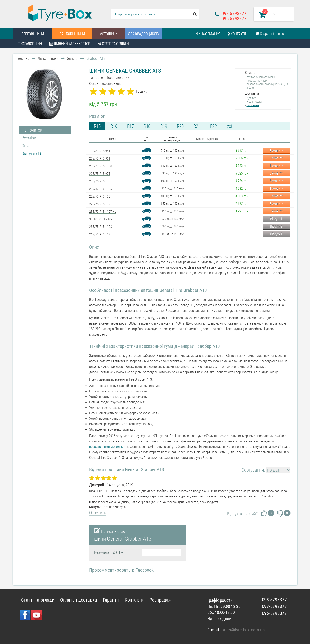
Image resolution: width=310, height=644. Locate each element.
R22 (213, 126)
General (73, 58)
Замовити (276, 151)
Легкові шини (33, 34)
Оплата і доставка (79, 600)
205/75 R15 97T (100, 174)
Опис (26, 146)
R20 (180, 126)
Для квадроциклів (143, 34)
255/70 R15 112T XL (103, 212)
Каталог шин (29, 44)
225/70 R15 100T (101, 196)
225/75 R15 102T (101, 204)
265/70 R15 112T (101, 234)
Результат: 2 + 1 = (109, 552)
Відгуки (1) (31, 154)
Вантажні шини (72, 34)
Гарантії (111, 600)
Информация (208, 34)
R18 (147, 126)
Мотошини (109, 34)
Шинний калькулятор (70, 44)
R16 (114, 126)
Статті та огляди (113, 44)
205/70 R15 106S (101, 166)
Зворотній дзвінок (271, 34)
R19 (164, 126)
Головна (23, 58)
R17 (130, 126)
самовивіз (253, 105)
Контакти (237, 34)
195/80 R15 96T (100, 151)
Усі (229, 126)
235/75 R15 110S (101, 227)
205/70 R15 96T (100, 158)
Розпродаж (160, 600)
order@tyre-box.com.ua (243, 630)
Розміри (29, 138)
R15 (97, 126)
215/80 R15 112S (101, 189)
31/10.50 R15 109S (102, 219)
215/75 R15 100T (101, 181)
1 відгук (141, 92)
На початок (32, 130)
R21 (197, 126)
